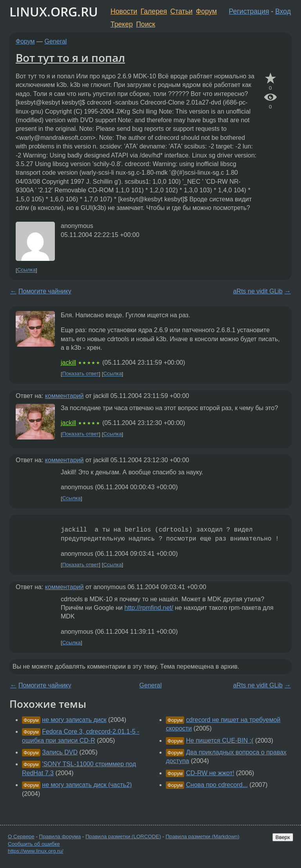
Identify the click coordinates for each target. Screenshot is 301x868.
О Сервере (21, 836)
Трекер (122, 24)
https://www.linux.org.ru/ (35, 851)
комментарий (64, 396)
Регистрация (249, 11)
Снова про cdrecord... (217, 785)
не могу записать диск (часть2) (87, 785)
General (56, 41)
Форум (206, 11)
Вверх (283, 837)
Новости (124, 11)
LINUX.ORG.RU (54, 12)
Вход (283, 11)
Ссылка (26, 270)
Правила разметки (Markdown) (202, 836)
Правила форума (60, 836)
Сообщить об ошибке (34, 844)
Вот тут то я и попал (70, 58)
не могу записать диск (74, 720)
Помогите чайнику (45, 291)
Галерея (154, 11)
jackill (68, 363)
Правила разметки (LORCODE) (123, 836)
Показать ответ (81, 374)
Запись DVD (60, 752)
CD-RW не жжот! (210, 773)
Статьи (181, 11)
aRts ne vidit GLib (258, 291)
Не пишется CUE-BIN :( (220, 741)
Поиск (146, 24)
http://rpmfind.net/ (149, 608)
